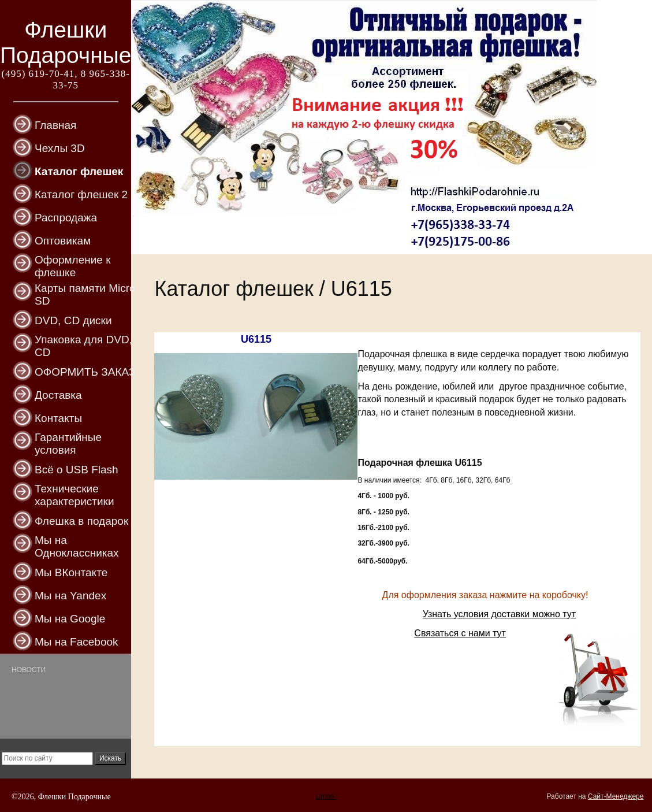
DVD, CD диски (73, 320)
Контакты (58, 418)
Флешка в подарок (81, 521)
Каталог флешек (79, 171)
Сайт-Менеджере (616, 796)
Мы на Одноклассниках (77, 546)
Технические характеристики (74, 495)
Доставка (58, 395)
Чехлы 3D (60, 148)
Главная (55, 125)
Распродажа (66, 218)
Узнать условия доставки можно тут (499, 614)
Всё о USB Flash (77, 470)
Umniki (326, 796)
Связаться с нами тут (460, 633)
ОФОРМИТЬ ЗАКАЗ (85, 372)
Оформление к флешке (73, 266)
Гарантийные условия (68, 444)
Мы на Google (70, 619)
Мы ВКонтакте (71, 572)
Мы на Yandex (70, 596)
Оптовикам (63, 241)
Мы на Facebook (77, 642)
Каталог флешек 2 (81, 194)
